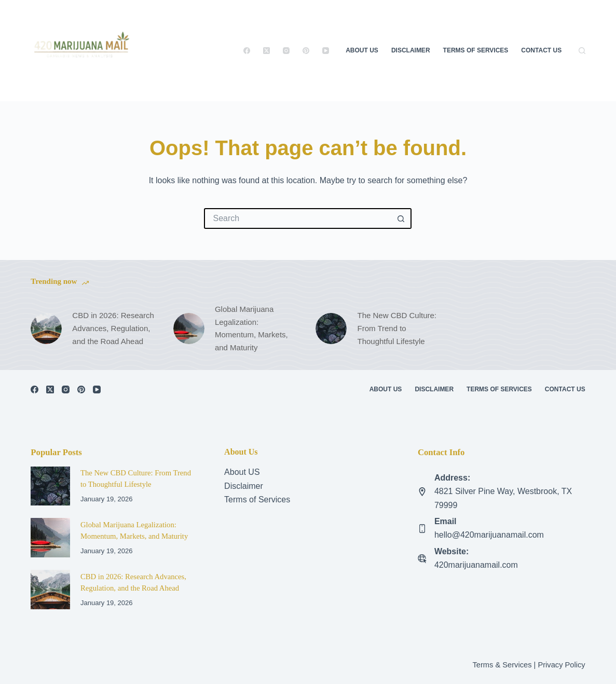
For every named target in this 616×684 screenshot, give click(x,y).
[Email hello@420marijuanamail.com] (422, 529)
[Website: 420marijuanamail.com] (422, 559)
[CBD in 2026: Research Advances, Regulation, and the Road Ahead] (46, 329)
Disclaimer (411, 50)
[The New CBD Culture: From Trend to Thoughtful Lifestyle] (331, 329)
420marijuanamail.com (476, 565)
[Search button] (401, 218)
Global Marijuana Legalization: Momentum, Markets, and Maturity (251, 328)
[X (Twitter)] (266, 51)
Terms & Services (502, 665)
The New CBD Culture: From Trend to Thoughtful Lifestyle (397, 328)
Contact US (541, 50)
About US (242, 472)
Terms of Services (476, 50)
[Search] (582, 51)
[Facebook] (247, 51)
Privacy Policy (561, 665)
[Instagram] (286, 51)
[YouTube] (326, 51)
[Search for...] (297, 218)
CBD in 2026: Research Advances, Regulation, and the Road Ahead (113, 328)
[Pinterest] (306, 51)
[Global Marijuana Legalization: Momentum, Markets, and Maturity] (189, 329)
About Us (362, 50)
